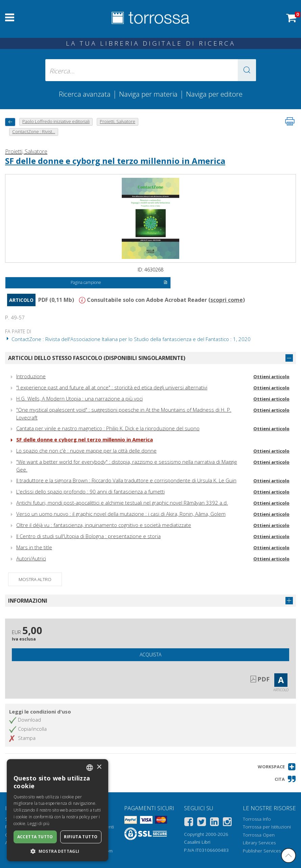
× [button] (99, 767)
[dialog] (57, 810)
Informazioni (28, 601)
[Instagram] (227, 823)
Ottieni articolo (271, 377)
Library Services (259, 843)
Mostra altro (35, 579)
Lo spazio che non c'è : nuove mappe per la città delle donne (86, 451)
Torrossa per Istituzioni (267, 827)
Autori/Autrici (31, 558)
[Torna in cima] (288, 855)
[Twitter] (202, 823)
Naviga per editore (214, 94)
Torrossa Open (259, 835)
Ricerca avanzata (85, 94)
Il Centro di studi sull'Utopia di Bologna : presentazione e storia (88, 536)
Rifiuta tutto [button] (81, 837)
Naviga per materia (148, 94)
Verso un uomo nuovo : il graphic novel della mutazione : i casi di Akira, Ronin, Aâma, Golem (121, 514)
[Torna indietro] (10, 122)
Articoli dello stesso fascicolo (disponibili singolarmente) (97, 358)
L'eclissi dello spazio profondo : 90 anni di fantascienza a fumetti (90, 491)
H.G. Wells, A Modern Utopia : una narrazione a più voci (79, 399)
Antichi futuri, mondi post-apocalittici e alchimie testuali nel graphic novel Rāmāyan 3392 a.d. (122, 503)
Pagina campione (119, 283)
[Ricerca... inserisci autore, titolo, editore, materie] (151, 70)
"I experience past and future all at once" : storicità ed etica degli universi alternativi (112, 387)
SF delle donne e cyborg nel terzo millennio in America (115, 161)
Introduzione (31, 376)
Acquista (150, 655)
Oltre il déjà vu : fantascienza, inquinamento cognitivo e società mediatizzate (104, 525)
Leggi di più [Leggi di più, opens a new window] (38, 824)
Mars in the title (34, 547)
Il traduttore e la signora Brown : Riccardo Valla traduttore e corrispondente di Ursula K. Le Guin (126, 480)
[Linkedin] (214, 823)
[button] (247, 70)
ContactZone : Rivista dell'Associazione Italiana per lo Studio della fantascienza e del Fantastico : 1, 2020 (128, 339)
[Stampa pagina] (290, 121)
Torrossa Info (257, 819)
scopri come (227, 300)
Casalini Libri (197, 842)
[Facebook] (189, 823)
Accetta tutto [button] (35, 837)
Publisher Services (262, 851)
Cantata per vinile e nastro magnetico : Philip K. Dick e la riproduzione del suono (108, 428)
